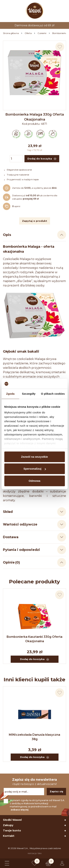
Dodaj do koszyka (34, 659)
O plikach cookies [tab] (53, 394)
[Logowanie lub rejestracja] (62, 863)
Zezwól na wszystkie (35, 457)
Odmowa (34, 481)
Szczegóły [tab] (29, 394)
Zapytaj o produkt (35, 221)
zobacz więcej (20, 810)
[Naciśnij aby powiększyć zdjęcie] (34, 72)
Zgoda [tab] (10, 394)
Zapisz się (56, 791)
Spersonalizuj (35, 469)
